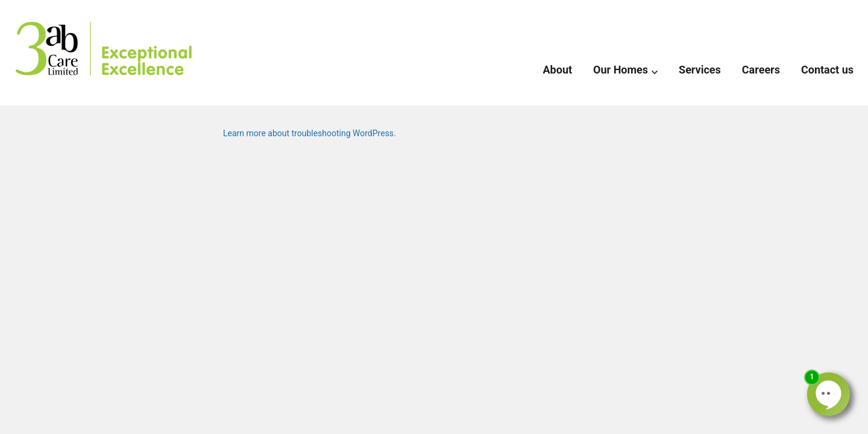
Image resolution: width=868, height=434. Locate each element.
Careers (761, 70)
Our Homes (621, 70)
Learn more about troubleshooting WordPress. (310, 133)
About (558, 70)
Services (700, 70)
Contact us (827, 70)
